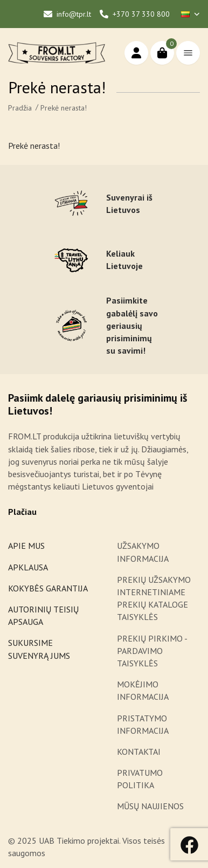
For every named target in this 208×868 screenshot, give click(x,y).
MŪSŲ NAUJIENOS (150, 806)
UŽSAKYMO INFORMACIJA (144, 552)
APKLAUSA (28, 567)
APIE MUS (26, 546)
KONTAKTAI (139, 752)
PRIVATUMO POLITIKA (140, 779)
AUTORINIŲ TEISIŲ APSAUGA (43, 615)
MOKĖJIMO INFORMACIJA (143, 690)
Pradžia (20, 108)
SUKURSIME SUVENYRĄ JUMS (39, 649)
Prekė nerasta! (64, 108)
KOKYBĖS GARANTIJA (48, 588)
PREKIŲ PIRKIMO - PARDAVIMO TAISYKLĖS (152, 651)
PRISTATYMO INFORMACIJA (143, 724)
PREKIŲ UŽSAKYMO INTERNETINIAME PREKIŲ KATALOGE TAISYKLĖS (154, 598)
